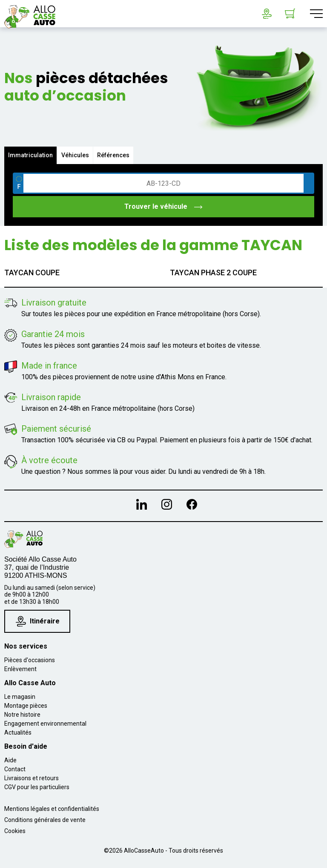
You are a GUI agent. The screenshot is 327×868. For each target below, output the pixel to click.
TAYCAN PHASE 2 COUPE (213, 273)
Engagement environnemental (45, 724)
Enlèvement (20, 669)
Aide (10, 760)
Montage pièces (26, 706)
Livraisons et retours (32, 778)
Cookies (15, 831)
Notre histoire (22, 715)
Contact (15, 769)
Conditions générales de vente (45, 820)
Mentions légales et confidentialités (52, 809)
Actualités (18, 732)
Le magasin (20, 697)
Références (115, 155)
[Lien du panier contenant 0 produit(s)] (290, 14)
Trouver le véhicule (164, 206)
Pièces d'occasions (30, 660)
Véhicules (76, 155)
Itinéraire (38, 621)
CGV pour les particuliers (37, 787)
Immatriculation (31, 155)
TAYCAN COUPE (32, 273)
